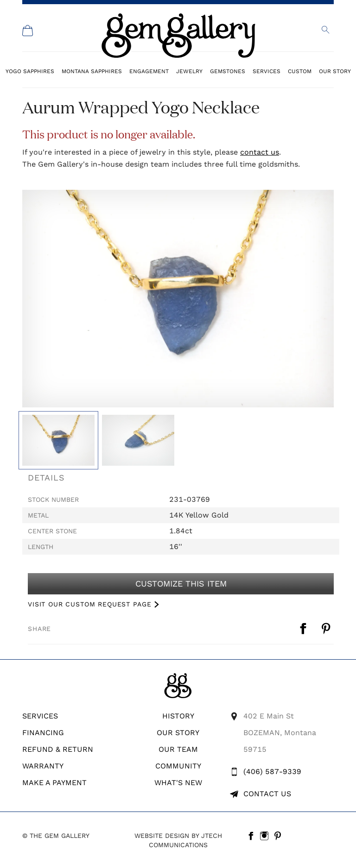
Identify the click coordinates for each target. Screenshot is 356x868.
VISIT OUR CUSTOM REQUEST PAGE (89, 604)
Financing (43, 733)
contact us (260, 152)
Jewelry (189, 71)
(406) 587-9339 (272, 771)
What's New (178, 783)
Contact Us (267, 794)
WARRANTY (43, 766)
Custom (300, 71)
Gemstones (228, 71)
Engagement (149, 71)
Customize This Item (181, 584)
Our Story (335, 71)
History (178, 716)
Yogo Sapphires (30, 71)
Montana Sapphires (92, 71)
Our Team (178, 749)
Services (267, 71)
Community (178, 766)
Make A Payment (54, 783)
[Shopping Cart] (28, 31)
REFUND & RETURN (58, 749)
